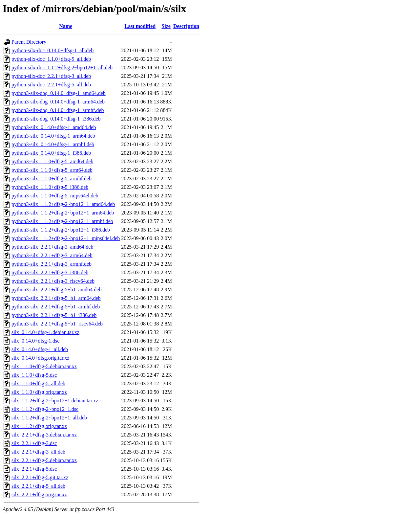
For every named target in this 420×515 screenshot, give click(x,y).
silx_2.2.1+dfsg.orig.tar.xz (39, 494)
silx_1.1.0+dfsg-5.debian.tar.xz (44, 366)
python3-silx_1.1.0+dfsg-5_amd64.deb (52, 161)
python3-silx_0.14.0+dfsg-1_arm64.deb (53, 136)
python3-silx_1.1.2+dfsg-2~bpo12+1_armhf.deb (62, 221)
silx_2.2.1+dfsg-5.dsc (34, 469)
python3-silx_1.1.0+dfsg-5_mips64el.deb (55, 196)
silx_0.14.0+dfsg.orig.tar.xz (41, 358)
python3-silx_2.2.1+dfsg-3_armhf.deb (52, 264)
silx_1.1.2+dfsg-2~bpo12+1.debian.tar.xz (55, 401)
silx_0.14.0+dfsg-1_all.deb (40, 349)
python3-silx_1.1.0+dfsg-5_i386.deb (50, 187)
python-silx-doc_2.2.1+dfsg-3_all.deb (51, 76)
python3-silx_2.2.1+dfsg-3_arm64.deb (52, 255)
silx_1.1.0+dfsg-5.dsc (34, 375)
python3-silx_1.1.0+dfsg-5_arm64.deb (52, 170)
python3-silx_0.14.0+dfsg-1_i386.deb (51, 153)
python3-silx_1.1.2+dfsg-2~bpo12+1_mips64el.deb (66, 238)
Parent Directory (29, 42)
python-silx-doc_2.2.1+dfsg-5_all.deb (51, 85)
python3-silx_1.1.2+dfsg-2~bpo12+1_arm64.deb (63, 213)
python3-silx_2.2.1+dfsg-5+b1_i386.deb (54, 315)
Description (186, 26)
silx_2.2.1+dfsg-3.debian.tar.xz (44, 435)
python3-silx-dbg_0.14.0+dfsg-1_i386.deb (56, 119)
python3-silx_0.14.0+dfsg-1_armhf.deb (53, 144)
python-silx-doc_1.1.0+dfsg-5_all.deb (51, 59)
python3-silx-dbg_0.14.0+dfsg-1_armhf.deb (58, 110)
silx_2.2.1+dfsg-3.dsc (34, 443)
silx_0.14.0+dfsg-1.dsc (35, 341)
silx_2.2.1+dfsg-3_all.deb (38, 452)
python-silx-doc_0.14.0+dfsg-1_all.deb (52, 50)
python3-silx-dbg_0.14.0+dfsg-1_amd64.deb (59, 93)
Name (66, 26)
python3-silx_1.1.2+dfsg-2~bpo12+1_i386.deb (61, 230)
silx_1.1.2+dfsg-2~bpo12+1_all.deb (49, 418)
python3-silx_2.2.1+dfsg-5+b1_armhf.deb (56, 307)
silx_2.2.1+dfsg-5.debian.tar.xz (44, 460)
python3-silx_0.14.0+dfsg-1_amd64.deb (54, 127)
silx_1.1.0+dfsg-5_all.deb (38, 383)
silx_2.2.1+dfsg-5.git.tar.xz (40, 477)
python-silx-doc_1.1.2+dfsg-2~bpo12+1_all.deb (62, 67)
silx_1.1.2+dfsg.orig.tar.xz (39, 426)
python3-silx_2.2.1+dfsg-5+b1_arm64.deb (56, 298)
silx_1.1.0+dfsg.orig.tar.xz (39, 392)
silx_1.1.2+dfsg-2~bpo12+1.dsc (45, 409)
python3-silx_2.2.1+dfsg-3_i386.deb (50, 272)
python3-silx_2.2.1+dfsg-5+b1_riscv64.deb (57, 324)
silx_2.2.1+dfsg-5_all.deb (38, 486)
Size (166, 26)
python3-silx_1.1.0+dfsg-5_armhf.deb (52, 179)
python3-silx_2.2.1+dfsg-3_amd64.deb (52, 247)
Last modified (140, 26)
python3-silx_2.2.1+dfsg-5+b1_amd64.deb (56, 290)
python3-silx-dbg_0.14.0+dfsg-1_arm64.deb (58, 102)
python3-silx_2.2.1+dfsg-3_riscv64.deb (53, 281)
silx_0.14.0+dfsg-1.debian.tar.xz (45, 332)
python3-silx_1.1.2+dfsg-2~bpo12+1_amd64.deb (63, 204)
